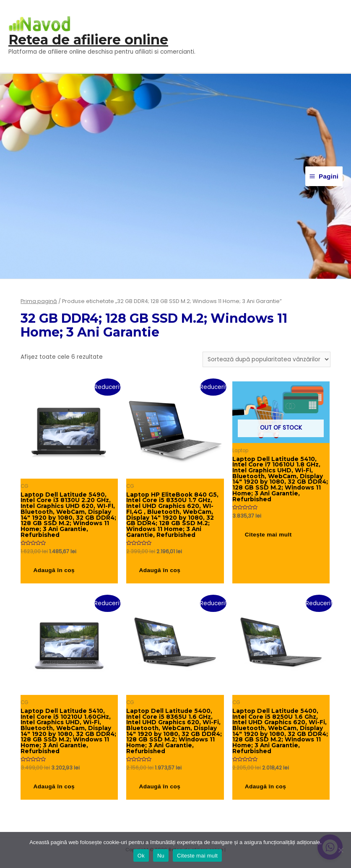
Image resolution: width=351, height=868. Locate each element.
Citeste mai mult (197, 856)
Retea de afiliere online (88, 40)
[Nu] (341, 850)
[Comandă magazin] (266, 359)
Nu (161, 856)
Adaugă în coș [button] (55, 571)
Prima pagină (39, 301)
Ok (141, 856)
